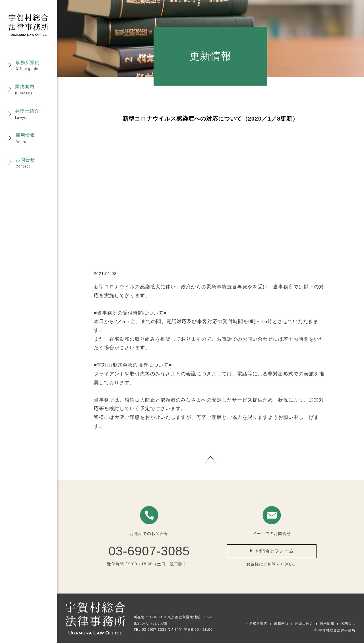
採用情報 (327, 623)
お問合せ (348, 623)
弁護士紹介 (304, 623)
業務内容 (281, 623)
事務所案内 (258, 623)
